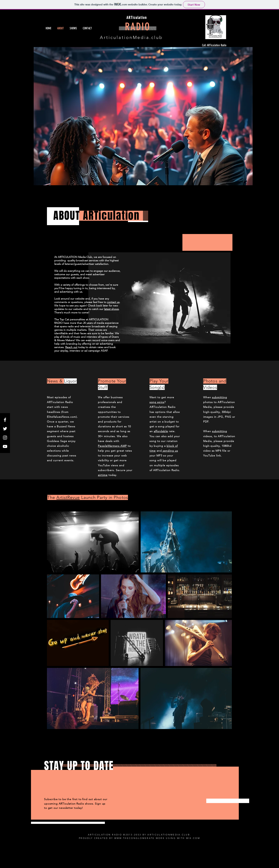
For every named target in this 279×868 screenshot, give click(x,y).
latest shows (111, 309)
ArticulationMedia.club (131, 37)
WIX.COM (193, 838)
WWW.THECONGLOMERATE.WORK (139, 838)
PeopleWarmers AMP (112, 446)
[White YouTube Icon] (5, 446)
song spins (157, 402)
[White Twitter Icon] (5, 429)
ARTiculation (137, 18)
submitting (220, 397)
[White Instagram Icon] (5, 438)
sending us (170, 451)
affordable (161, 431)
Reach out (71, 347)
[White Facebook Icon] (5, 420)
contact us (113, 302)
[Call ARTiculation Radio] (214, 45)
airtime (103, 475)
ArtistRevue (68, 497)
